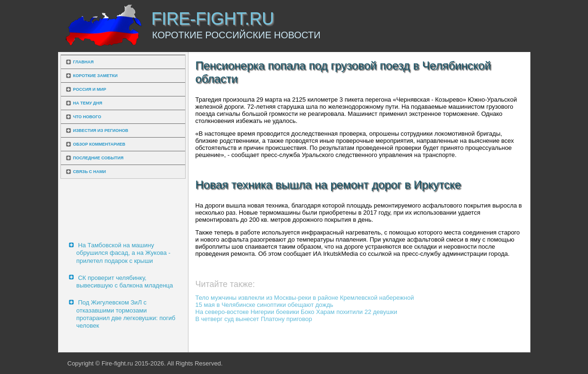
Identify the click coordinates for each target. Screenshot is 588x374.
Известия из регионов (101, 130)
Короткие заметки (95, 76)
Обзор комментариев (99, 144)
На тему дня (88, 103)
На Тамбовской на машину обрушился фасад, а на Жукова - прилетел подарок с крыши (124, 253)
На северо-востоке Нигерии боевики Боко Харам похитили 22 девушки (297, 312)
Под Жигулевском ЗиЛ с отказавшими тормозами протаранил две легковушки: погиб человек (126, 314)
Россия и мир (90, 89)
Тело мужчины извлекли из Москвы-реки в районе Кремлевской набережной (305, 298)
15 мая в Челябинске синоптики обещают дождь (264, 305)
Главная (84, 62)
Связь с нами (90, 172)
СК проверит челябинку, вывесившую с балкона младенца (125, 282)
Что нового (87, 117)
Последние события (98, 158)
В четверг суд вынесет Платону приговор (254, 319)
